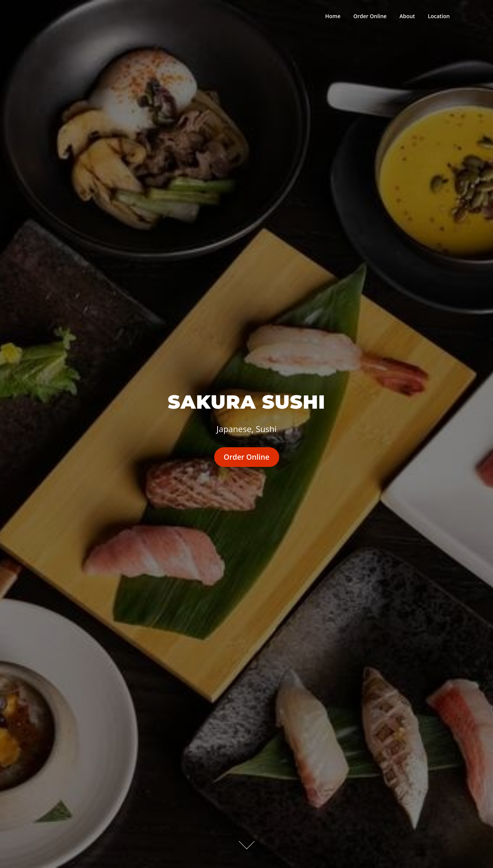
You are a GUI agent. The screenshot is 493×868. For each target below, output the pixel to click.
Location (439, 16)
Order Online (370, 16)
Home (333, 16)
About (407, 16)
